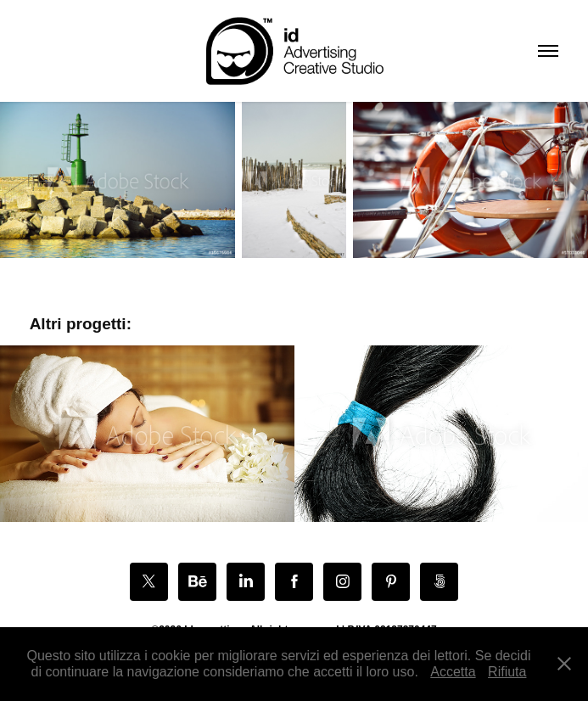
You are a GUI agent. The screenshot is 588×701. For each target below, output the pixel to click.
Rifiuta (507, 672)
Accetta (453, 672)
